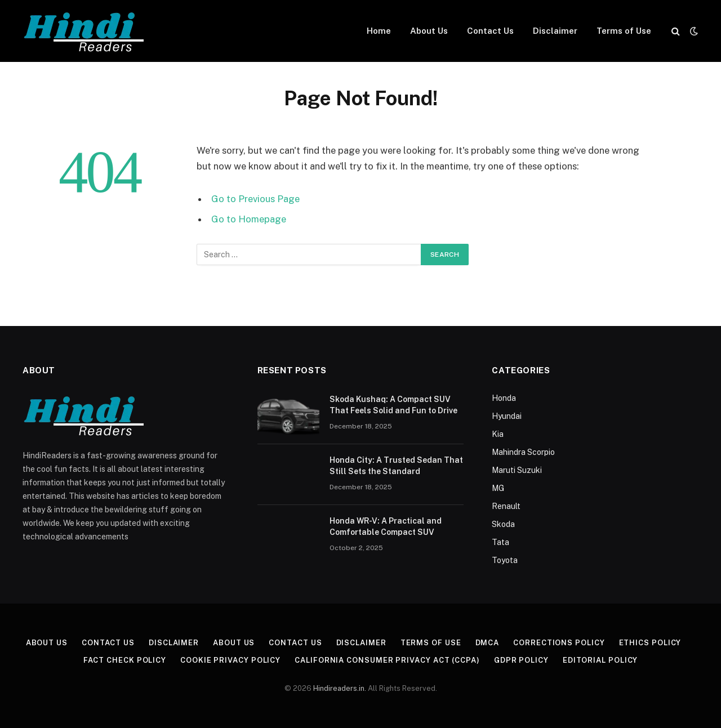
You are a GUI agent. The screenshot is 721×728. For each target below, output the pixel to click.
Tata (500, 542)
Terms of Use (624, 31)
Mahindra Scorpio (523, 452)
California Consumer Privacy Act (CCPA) (387, 660)
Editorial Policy (600, 660)
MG (498, 488)
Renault (506, 506)
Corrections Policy (559, 643)
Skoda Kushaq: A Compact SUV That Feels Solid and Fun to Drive (393, 405)
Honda (504, 398)
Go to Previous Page (255, 199)
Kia (498, 434)
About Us (429, 31)
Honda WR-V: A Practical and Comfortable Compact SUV (386, 526)
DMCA (488, 643)
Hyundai (507, 416)
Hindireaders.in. (341, 688)
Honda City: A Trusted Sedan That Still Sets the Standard (396, 466)
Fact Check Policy (125, 660)
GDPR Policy (521, 660)
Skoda (503, 524)
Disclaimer (555, 31)
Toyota (505, 560)
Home (379, 31)
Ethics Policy (650, 643)
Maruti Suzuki (517, 470)
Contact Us (490, 31)
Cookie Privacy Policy (230, 660)
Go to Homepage (249, 219)
